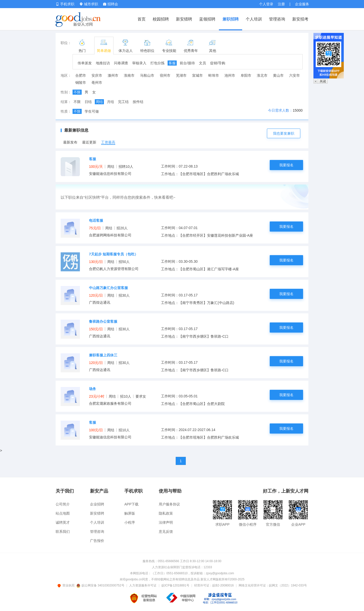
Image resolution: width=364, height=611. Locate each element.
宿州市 (165, 75)
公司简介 (63, 504)
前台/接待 (187, 63)
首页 (142, 19)
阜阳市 (246, 75)
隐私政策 (166, 513)
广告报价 (97, 541)
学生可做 (92, 111)
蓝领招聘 (207, 19)
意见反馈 (166, 532)
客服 (172, 63)
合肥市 (81, 75)
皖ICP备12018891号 (175, 585)
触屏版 (130, 513)
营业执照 (67, 585)
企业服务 (302, 4)
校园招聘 (161, 19)
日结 (88, 102)
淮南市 (129, 75)
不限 (77, 92)
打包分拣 (157, 63)
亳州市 (97, 83)
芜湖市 (181, 75)
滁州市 (113, 75)
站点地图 (63, 513)
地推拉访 (103, 63)
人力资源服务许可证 (143, 585)
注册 (281, 4)
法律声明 (166, 522)
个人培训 (254, 19)
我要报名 (286, 165)
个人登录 (266, 4)
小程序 (130, 522)
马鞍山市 (147, 75)
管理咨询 (277, 19)
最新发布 (70, 142)
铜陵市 (81, 83)
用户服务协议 (169, 504)
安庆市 (97, 75)
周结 (99, 102)
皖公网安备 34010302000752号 (101, 585)
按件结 (138, 102)
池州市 (230, 75)
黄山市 (278, 75)
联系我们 (63, 532)
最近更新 (89, 142)
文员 (202, 63)
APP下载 (131, 504)
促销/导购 (218, 63)
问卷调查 (121, 63)
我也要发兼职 (284, 133)
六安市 (294, 75)
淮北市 (262, 75)
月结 (110, 102)
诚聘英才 (63, 522)
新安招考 (300, 19)
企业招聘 (97, 504)
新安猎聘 (184, 19)
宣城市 (197, 75)
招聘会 (111, 4)
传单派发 (85, 63)
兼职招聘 (231, 19)
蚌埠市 (214, 75)
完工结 (123, 102)
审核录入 (139, 63)
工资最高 (108, 142)
